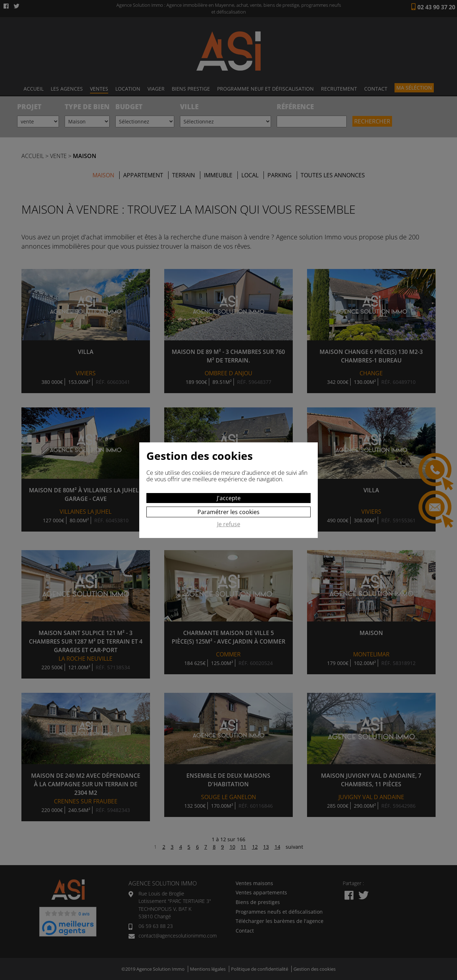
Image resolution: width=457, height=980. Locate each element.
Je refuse (229, 524)
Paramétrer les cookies (228, 512)
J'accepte (229, 498)
